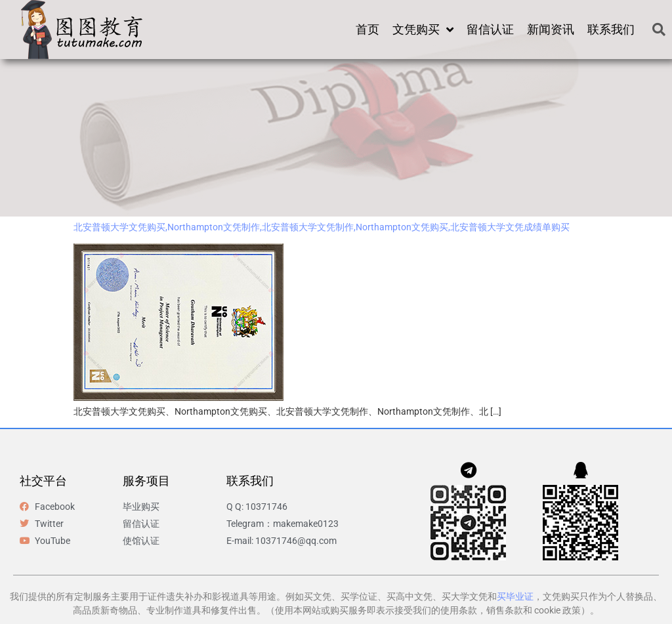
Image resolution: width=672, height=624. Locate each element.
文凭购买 (423, 30)
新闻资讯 (551, 29)
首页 (367, 29)
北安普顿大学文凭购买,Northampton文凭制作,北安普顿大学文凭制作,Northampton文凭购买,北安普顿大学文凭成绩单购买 (322, 227)
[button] (659, 30)
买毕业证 (515, 596)
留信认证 (490, 29)
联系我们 (611, 29)
